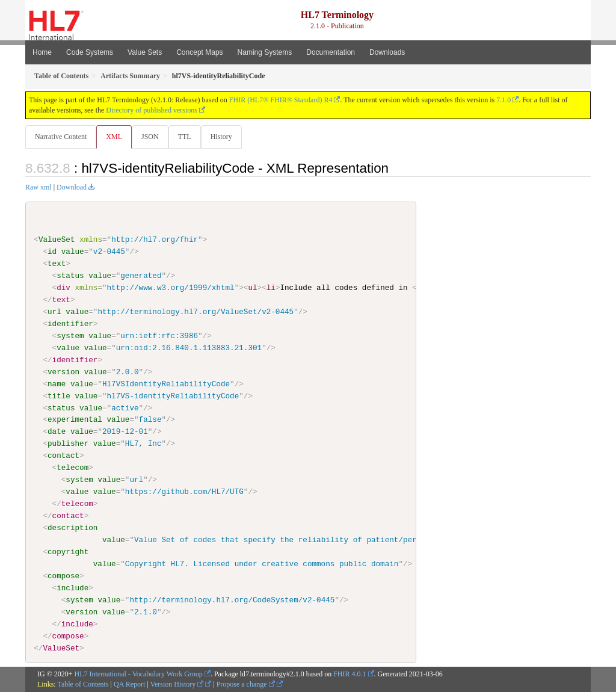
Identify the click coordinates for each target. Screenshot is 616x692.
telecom (72, 468)
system (70, 336)
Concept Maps (199, 52)
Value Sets (145, 52)
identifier (70, 324)
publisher (68, 444)
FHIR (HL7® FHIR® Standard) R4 (281, 100)
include (72, 588)
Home (42, 52)
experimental (75, 420)
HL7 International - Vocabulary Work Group (139, 675)
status (70, 276)
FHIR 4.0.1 (350, 675)
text (57, 264)
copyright (68, 552)
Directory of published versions (152, 110)
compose (63, 576)
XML (115, 137)
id (52, 252)
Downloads (387, 52)
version (63, 372)
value (73, 252)
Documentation (331, 52)
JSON (152, 137)
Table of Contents (83, 685)
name (57, 384)
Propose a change (246, 685)
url (54, 312)
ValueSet (57, 240)
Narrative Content (61, 137)
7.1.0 (504, 100)
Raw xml (38, 188)
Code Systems (90, 52)
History (226, 137)
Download (72, 188)
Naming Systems (265, 52)
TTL (188, 137)
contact (63, 456)
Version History (177, 685)
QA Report (129, 685)
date (57, 432)
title (59, 396)
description (72, 528)
